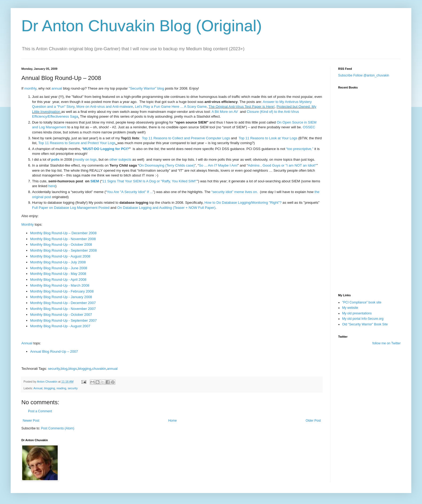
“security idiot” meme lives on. (235, 192)
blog (64, 369)
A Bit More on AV (225, 112)
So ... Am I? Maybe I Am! (218, 165)
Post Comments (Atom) (58, 428)
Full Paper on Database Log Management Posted (71, 208)
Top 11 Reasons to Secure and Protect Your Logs (77, 143)
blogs (73, 369)
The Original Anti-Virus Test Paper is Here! (242, 107)
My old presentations (357, 313)
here (52, 186)
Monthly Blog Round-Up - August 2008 (60, 256)
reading (61, 388)
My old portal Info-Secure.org (363, 319)
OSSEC (309, 127)
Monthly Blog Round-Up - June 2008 (59, 268)
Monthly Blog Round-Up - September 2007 (63, 320)
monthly (30, 88)
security (54, 369)
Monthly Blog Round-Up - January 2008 (61, 297)
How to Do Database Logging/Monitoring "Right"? (243, 203)
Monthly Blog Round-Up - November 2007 (63, 309)
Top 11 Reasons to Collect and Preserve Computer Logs (186, 138)
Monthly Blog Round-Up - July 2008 (58, 262)
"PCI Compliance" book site (362, 302)
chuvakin (99, 369)
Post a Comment (40, 411)
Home (173, 421)
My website (350, 308)
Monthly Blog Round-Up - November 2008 (63, 239)
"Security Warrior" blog (146, 88)
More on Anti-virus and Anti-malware (105, 107)
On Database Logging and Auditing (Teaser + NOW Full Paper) (166, 208)
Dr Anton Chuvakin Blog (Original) (142, 26)
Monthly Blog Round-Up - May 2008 (58, 274)
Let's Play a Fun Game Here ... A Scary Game (171, 107)
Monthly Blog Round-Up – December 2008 (63, 233)
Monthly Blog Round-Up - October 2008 (61, 245)
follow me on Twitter (386, 343)
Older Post (313, 421)
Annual (27, 343)
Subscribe (345, 75)
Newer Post (31, 421)
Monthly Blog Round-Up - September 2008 (63, 250)
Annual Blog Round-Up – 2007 (54, 351)
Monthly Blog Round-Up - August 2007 (60, 326)
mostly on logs (85, 159)
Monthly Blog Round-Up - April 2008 (58, 280)
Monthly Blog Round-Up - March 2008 (60, 285)
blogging (84, 369)
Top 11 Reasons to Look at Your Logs (268, 138)
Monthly (28, 224)
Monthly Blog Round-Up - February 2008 (62, 291)
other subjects (120, 159)
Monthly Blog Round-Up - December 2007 (63, 303)
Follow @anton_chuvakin (371, 75)
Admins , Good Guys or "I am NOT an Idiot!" (282, 165)
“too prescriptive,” (300, 149)
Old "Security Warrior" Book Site (365, 324)
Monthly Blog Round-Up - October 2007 (61, 315)
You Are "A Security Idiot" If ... (130, 192)
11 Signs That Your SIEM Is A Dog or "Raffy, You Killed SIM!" (150, 181)
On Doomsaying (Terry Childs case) (167, 165)
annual (57, 88)
